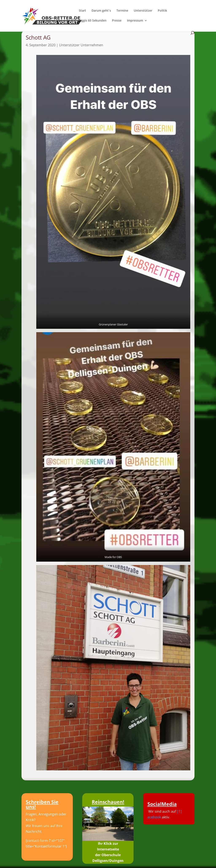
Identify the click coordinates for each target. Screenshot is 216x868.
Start (82, 11)
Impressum (135, 21)
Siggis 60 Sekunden (93, 21)
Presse (117, 21)
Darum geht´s (101, 11)
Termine (122, 11)
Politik (162, 11)
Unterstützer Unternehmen (81, 45)
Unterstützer (143, 11)
